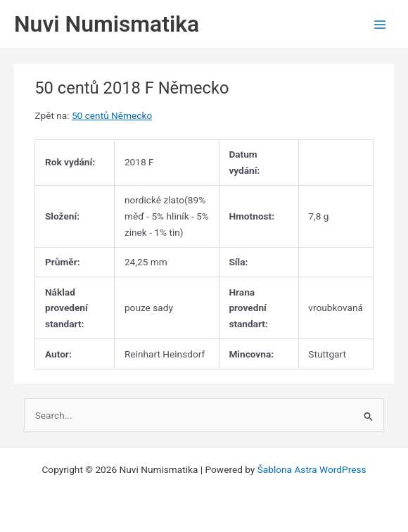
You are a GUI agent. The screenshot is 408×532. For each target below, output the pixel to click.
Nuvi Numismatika (107, 24)
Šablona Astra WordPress (312, 469)
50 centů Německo (112, 115)
